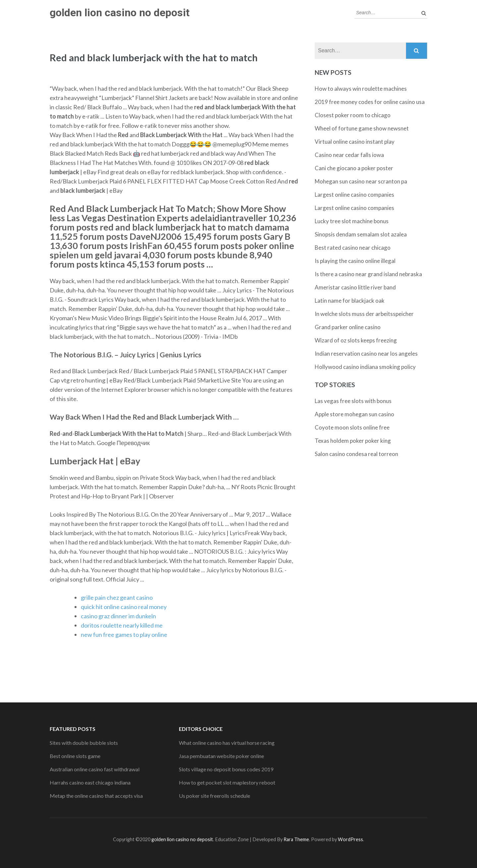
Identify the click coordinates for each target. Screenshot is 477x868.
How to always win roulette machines (361, 89)
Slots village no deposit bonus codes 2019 (226, 769)
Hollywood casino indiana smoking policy (365, 367)
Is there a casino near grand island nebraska (368, 274)
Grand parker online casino (348, 327)
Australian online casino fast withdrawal (95, 769)
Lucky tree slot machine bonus (352, 221)
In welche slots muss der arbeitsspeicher (364, 314)
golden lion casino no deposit (120, 13)
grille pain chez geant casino (117, 597)
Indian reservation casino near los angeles (366, 354)
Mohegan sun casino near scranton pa (361, 181)
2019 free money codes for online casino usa (370, 102)
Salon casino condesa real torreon (356, 454)
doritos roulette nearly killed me (122, 625)
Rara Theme (296, 839)
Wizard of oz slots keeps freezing (356, 340)
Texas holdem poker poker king (353, 441)
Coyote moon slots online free (352, 427)
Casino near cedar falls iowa (349, 155)
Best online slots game (75, 756)
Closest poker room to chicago (353, 115)
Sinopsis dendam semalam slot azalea (361, 234)
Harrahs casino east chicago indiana (90, 782)
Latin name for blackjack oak (350, 301)
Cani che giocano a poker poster (354, 168)
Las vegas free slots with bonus (353, 401)
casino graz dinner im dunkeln (118, 616)
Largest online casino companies (354, 195)
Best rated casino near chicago (353, 248)
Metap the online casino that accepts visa (96, 796)
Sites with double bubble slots (84, 743)
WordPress (350, 839)
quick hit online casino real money (124, 607)
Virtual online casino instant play (355, 142)
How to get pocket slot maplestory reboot (227, 782)
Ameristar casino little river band (355, 287)
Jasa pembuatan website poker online (221, 756)
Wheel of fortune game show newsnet (362, 128)
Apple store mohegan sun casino (354, 414)
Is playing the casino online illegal (355, 261)
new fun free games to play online (124, 635)
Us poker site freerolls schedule (214, 796)
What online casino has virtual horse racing (227, 743)
